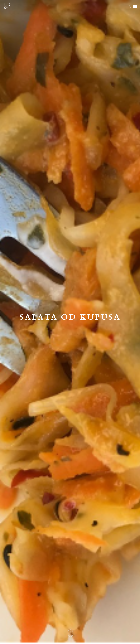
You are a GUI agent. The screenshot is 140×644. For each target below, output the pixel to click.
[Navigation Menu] (135, 6)
